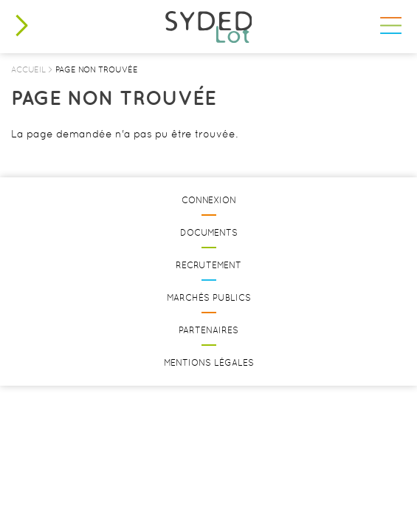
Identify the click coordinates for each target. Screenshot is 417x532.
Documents (209, 233)
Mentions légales (209, 363)
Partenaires (208, 330)
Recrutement (208, 265)
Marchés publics (209, 298)
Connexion (209, 200)
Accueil (28, 69)
